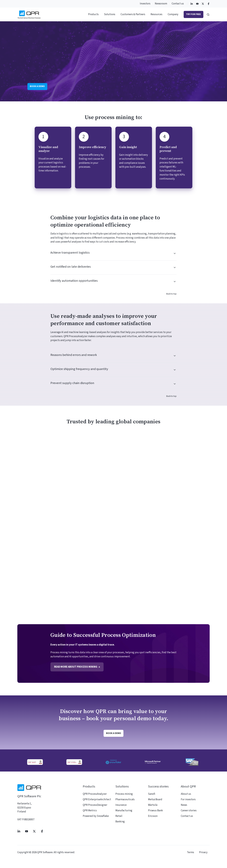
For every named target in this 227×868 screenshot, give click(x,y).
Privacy (203, 853)
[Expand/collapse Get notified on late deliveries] (173, 268)
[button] (208, 15)
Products (93, 14)
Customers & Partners (133, 14)
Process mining (124, 794)
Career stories (189, 811)
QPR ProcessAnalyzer (95, 794)
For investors (188, 800)
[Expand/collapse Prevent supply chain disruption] (173, 384)
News (184, 805)
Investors (145, 4)
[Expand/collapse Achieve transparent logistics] (173, 254)
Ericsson (153, 816)
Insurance (121, 805)
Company (173, 14)
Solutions (110, 14)
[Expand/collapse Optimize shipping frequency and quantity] (173, 370)
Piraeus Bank (155, 811)
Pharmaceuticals (125, 800)
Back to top (171, 294)
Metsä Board (155, 800)
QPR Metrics (90, 811)
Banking (120, 822)
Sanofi (152, 794)
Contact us (178, 4)
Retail (119, 816)
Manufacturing (124, 811)
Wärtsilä (153, 805)
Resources (156, 14)
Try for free (193, 14)
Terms (191, 853)
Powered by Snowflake (96, 816)
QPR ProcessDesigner (95, 805)
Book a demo (37, 86)
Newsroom (161, 4)
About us (186, 794)
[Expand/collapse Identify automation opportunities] (173, 282)
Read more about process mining (77, 667)
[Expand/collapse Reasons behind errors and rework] (173, 356)
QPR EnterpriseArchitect (97, 800)
